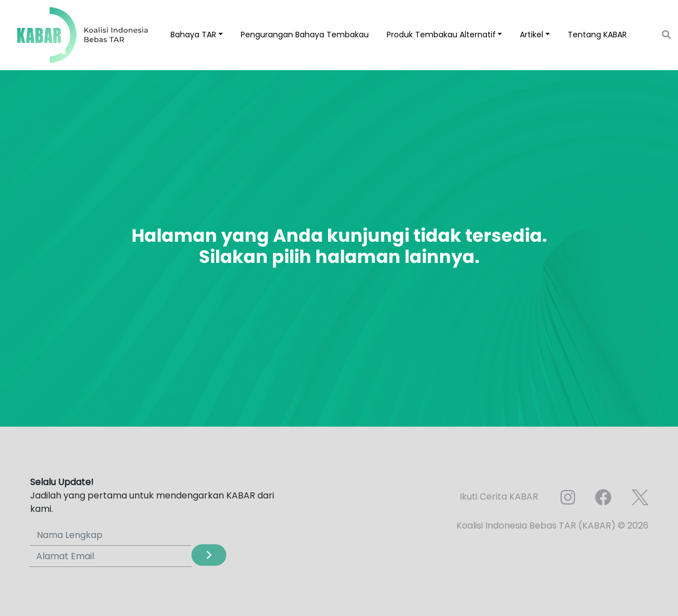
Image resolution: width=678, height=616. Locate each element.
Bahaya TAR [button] (193, 35)
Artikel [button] (531, 35)
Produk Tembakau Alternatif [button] (441, 35)
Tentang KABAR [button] (597, 35)
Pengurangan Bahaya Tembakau (305, 35)
